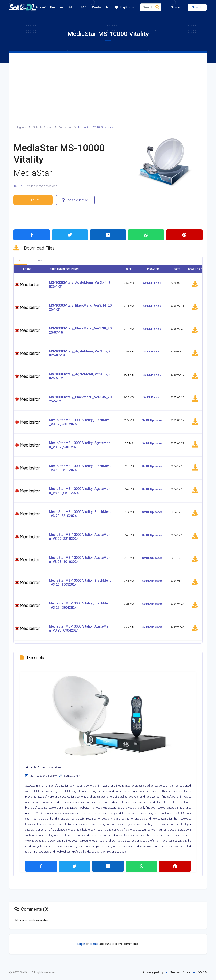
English (124, 8)
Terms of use (180, 972)
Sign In (175, 7)
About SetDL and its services (43, 767)
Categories (20, 127)
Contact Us (100, 7)
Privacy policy (153, 972)
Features (57, 7)
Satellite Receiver (43, 127)
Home (40, 7)
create (94, 944)
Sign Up (197, 7)
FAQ (84, 7)
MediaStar (65, 127)
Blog (72, 7)
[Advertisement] (108, 85)
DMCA (202, 972)
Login (81, 944)
